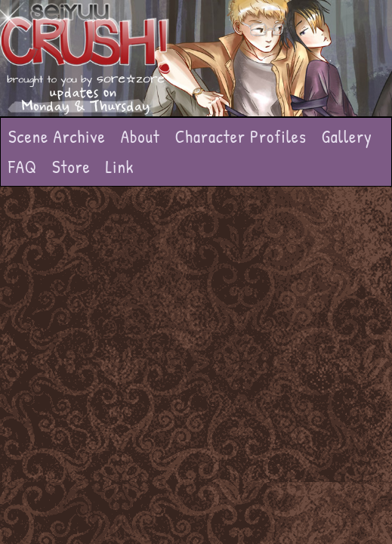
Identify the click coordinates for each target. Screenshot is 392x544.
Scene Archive (57, 136)
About (140, 136)
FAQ (23, 167)
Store (71, 167)
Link (120, 167)
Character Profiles (241, 136)
